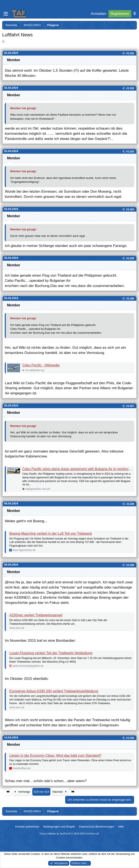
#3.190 (130, 738)
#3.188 (130, 504)
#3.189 (130, 565)
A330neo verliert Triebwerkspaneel (36, 615)
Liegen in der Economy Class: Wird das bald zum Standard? (55, 756)
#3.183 (130, 152)
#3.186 (130, 299)
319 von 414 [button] (41, 792)
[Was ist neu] (135, 14)
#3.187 (130, 406)
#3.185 (130, 258)
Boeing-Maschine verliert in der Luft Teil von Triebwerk (51, 534)
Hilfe (121, 827)
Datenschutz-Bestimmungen (97, 827)
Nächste (60, 792)
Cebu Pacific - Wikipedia (41, 365)
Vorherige (22, 792)
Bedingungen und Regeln (59, 827)
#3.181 (130, 53)
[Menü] (6, 14)
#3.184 (130, 209)
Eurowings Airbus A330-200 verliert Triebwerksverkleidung (54, 691)
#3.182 (130, 88)
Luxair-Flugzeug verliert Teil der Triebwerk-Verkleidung (51, 653)
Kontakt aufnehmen (27, 827)
